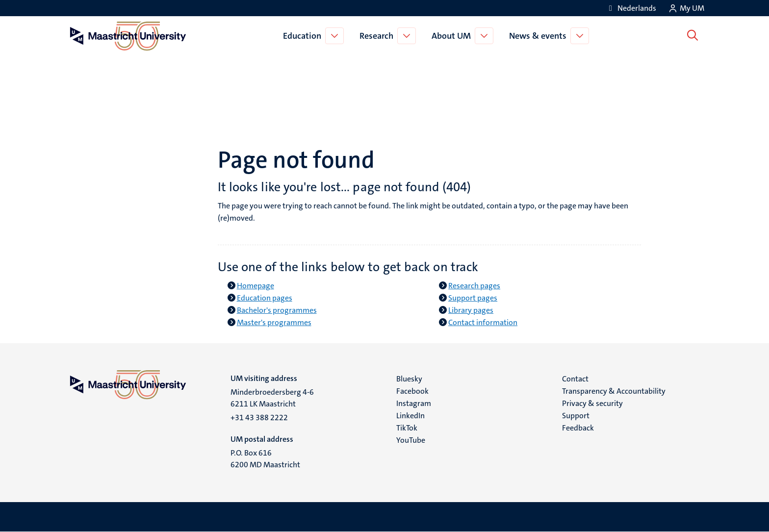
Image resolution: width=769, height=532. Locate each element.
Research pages (474, 286)
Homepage (256, 286)
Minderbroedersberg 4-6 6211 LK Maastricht (272, 398)
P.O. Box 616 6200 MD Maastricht (265, 459)
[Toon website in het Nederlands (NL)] (631, 8)
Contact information (483, 322)
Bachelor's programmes (277, 310)
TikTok (407, 428)
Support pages (473, 298)
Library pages (471, 310)
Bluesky (409, 379)
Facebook (412, 391)
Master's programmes (274, 322)
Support (576, 416)
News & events (540, 36)
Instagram (414, 403)
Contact (575, 379)
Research (378, 36)
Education (304, 36)
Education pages (265, 298)
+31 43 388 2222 (259, 418)
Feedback (578, 428)
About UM (453, 36)
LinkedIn (410, 416)
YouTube (411, 440)
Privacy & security (592, 403)
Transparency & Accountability (614, 391)
